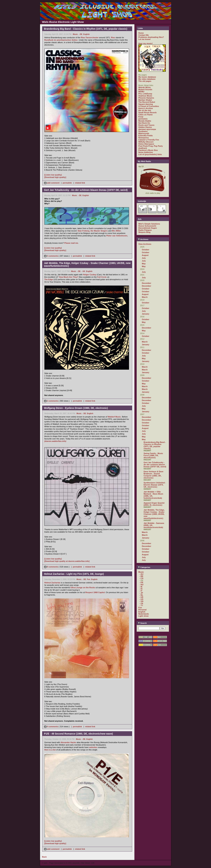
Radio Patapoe (145, 230)
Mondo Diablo (145, 121)
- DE (81, 34)
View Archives (145, 244)
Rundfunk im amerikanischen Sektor (61, 40)
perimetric (143, 119)
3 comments (51, 256)
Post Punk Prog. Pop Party (151, 146)
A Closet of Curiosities (149, 106)
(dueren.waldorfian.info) (55, 441)
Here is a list (50, 750)
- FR (141, 582)
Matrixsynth (144, 133)
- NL (141, 595)
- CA (142, 578)
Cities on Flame (146, 115)
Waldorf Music (114, 417)
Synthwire (143, 131)
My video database (147, 79)
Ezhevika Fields (146, 136)
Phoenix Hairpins (146, 98)
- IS (141, 589)
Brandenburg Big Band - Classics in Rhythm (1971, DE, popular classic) (155, 445)
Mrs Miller (117, 231)
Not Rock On (144, 123)
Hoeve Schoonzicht (147, 226)
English (86, 34)
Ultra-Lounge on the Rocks (83, 588)
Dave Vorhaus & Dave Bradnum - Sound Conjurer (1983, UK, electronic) (154, 475)
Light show (144, 616)
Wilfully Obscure (146, 142)
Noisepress (144, 138)
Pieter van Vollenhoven (117, 236)
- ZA (141, 603)
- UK (83, 271)
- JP (141, 593)
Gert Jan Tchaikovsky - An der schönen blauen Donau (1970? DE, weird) (155, 465)
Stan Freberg (84, 231)
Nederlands (144, 614)
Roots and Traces (146, 125)
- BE (141, 576)
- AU (141, 574)
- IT (141, 591)
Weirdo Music (145, 87)
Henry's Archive (146, 108)
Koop (141, 117)
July (144, 258)
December (147, 283)
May (144, 264)
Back (44, 857)
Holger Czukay (90, 275)
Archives (143, 239)
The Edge (49, 279)
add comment (52, 183)
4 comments (51, 727)
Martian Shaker (145, 100)
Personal (142, 610)
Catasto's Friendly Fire (149, 140)
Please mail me (71, 243)
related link (80, 183)
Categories (144, 567)
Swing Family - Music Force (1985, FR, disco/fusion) (153, 455)
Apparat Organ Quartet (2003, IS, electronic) (154, 504)
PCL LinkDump (145, 94)
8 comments (51, 567)
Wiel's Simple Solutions (149, 224)
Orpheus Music (145, 96)
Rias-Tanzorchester (90, 38)
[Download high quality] (55, 177)
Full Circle (102, 277)
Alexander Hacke (68, 742)
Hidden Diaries (145, 127)
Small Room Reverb (148, 113)
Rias (113, 38)
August (145, 255)
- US (141, 599)
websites (93, 747)
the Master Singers (99, 231)
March (145, 297)
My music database (147, 77)
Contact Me (144, 35)
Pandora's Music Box (148, 150)
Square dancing (146, 104)
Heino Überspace (146, 144)
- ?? (141, 605)
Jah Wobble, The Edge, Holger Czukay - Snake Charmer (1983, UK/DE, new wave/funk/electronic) (154, 514)
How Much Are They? (69, 277)
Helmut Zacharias (52, 583)
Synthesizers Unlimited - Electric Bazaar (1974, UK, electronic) (155, 485)
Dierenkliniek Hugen (148, 228)
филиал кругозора (147, 129)
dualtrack (143, 148)
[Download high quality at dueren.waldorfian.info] (67, 561)
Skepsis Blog (144, 232)
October (146, 250)
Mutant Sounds (145, 89)
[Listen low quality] (53, 175)
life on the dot (145, 110)
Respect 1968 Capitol (95, 592)
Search (142, 623)
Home (141, 33)
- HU (142, 585)
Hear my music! (146, 43)
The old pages (145, 81)
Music (75, 34)
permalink (67, 183)
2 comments (51, 401)
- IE (141, 587)
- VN (141, 601)
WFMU (141, 92)
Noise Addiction (146, 152)
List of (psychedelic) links (150, 154)
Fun (88, 579)
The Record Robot (147, 102)
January (146, 314)
